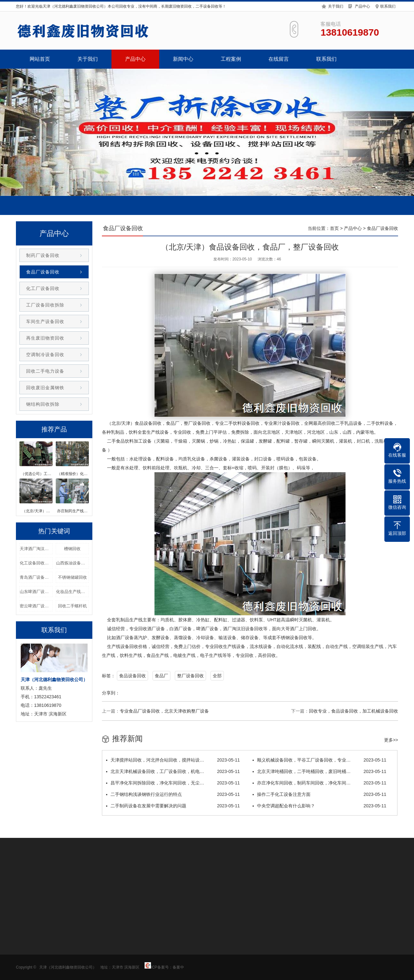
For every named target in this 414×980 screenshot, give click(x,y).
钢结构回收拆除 (43, 404)
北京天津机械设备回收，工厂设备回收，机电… (173, 771)
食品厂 (161, 676)
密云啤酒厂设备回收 (36, 606)
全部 (217, 676)
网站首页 (40, 59)
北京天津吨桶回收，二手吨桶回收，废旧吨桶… (319, 771)
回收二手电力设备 (45, 371)
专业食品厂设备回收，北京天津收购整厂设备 (164, 711)
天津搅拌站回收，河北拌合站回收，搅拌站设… (173, 760)
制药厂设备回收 (43, 255)
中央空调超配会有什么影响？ (319, 806)
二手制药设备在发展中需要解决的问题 (173, 806)
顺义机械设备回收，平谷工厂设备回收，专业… (319, 760)
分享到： (111, 693)
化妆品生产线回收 (72, 592)
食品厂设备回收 (43, 272)
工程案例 (231, 59)
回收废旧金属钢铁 (45, 388)
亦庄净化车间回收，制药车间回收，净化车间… (319, 783)
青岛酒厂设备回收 (36, 577)
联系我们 (388, 6)
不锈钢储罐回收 (72, 577)
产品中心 (362, 6)
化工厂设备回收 (43, 288)
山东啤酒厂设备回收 (36, 592)
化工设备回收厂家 (36, 563)
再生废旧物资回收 (45, 338)
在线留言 (279, 59)
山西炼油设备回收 (72, 563)
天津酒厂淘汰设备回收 (36, 549)
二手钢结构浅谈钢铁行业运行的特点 (173, 794)
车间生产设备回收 (45, 321)
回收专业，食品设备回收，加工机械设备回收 (353, 711)
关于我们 (336, 6)
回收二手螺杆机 (72, 606)
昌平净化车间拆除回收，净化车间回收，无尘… (173, 783)
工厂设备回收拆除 (45, 305)
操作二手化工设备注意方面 (319, 794)
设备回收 (153, 423)
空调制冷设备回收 (45, 355)
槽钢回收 (72, 549)
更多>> (391, 740)
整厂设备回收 (190, 676)
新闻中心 (183, 59)
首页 (334, 228)
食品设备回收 (132, 676)
